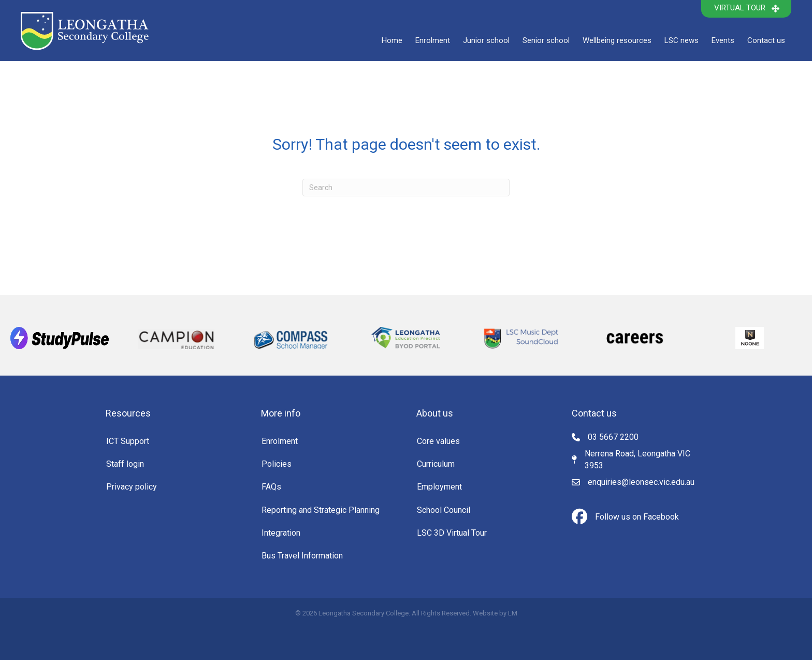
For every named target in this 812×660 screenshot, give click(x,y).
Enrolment (433, 40)
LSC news (682, 40)
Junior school (486, 40)
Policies (277, 464)
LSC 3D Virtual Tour (452, 533)
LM (513, 613)
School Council (444, 510)
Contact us (766, 40)
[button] (746, 9)
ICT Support (128, 441)
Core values (438, 441)
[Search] (406, 188)
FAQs (271, 487)
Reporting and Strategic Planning (321, 510)
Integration (281, 533)
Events (723, 40)
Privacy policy (132, 487)
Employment (439, 487)
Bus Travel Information (302, 556)
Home (392, 40)
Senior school (546, 40)
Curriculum (436, 464)
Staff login (125, 464)
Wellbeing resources (617, 40)
